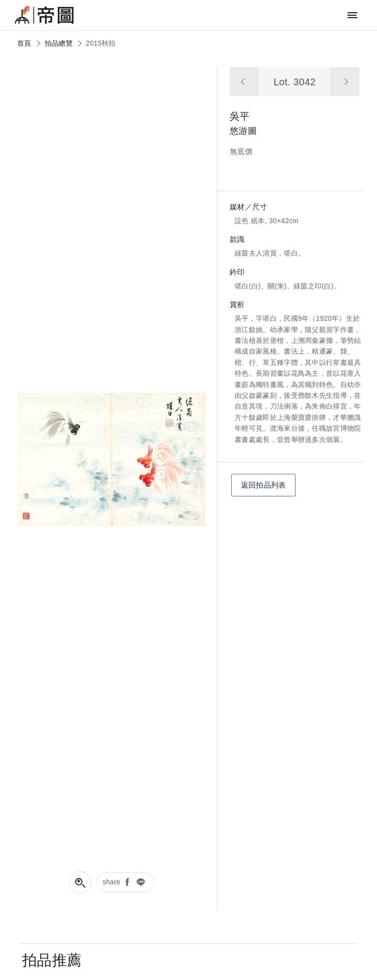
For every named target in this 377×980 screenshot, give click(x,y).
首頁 (24, 43)
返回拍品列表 (264, 485)
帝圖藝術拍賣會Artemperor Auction (44, 15)
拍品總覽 (59, 43)
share (112, 882)
